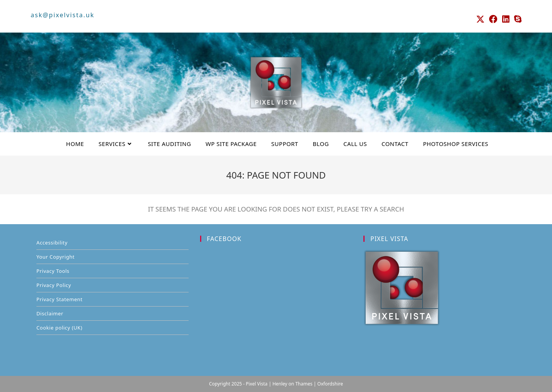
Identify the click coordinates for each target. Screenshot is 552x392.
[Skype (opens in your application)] (517, 19)
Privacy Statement (59, 299)
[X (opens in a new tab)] (480, 19)
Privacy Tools (53, 271)
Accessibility (52, 243)
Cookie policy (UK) (59, 328)
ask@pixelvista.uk (62, 15)
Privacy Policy (54, 285)
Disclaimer (50, 313)
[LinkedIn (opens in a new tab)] (506, 19)
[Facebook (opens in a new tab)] (493, 19)
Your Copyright (56, 257)
